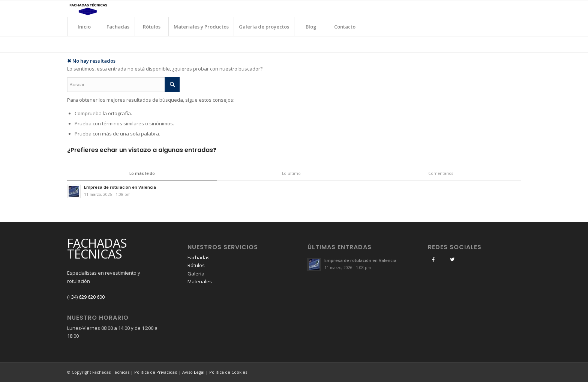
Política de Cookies (228, 372)
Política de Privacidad (156, 372)
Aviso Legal (193, 372)
